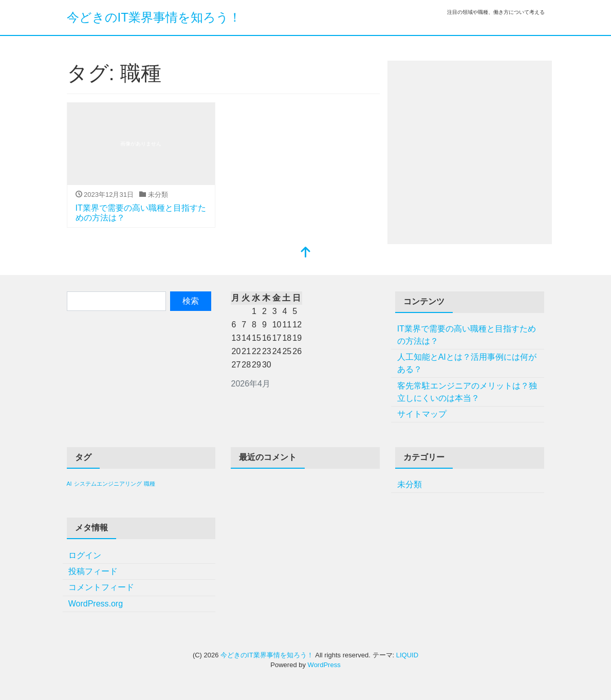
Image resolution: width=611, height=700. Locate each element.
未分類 (410, 484)
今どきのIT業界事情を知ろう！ (154, 17)
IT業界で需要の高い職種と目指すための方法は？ (467, 335)
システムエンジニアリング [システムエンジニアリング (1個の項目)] (108, 484)
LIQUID (407, 655)
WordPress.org (96, 604)
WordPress (324, 665)
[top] (306, 253)
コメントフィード (101, 587)
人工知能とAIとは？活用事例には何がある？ (467, 363)
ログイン (85, 555)
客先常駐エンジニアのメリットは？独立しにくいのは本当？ (467, 392)
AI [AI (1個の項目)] (69, 484)
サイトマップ (422, 414)
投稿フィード (93, 571)
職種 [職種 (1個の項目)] (150, 484)
